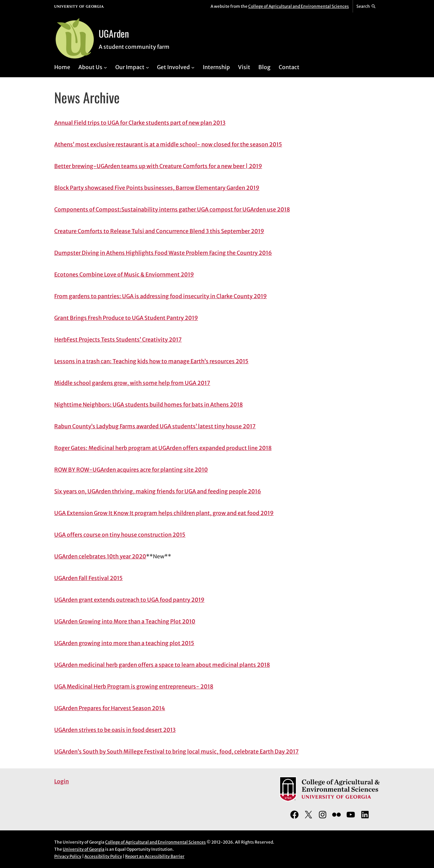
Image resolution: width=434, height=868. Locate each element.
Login (62, 781)
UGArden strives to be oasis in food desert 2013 (115, 730)
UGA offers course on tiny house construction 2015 (120, 535)
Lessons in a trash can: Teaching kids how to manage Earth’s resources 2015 (151, 361)
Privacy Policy (68, 856)
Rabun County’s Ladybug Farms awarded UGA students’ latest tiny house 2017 (155, 426)
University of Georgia (84, 849)
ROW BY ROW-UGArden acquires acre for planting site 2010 (131, 470)
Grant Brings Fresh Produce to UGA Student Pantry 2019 (126, 318)
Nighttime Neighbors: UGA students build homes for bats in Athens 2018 (149, 405)
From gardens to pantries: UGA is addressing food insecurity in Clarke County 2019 (161, 296)
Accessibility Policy (103, 856)
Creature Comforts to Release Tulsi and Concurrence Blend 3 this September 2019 (159, 231)
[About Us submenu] (105, 67)
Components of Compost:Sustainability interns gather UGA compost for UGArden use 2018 (172, 209)
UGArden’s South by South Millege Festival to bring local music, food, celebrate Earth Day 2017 (176, 751)
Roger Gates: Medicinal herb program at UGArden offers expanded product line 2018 (163, 448)
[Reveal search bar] (366, 6)
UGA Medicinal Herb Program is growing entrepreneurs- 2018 (134, 686)
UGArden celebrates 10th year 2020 (100, 556)
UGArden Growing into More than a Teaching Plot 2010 (125, 621)
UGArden (114, 33)
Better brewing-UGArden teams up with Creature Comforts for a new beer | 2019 (158, 166)
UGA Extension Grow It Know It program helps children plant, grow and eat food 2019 (164, 513)
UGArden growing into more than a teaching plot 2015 (124, 643)
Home (62, 67)
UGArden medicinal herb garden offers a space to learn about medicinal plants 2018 (162, 665)
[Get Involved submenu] (193, 67)
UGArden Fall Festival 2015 (88, 578)
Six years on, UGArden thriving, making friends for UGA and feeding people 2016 (158, 491)
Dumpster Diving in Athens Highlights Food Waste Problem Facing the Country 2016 (163, 253)
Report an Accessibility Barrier (155, 856)
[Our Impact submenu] (147, 67)
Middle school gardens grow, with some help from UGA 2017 (132, 383)
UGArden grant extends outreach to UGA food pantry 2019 (129, 600)
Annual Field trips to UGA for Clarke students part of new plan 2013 (140, 123)
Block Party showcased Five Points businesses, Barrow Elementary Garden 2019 (157, 188)
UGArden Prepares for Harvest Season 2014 (110, 708)
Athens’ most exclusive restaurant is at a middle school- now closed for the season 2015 (168, 144)
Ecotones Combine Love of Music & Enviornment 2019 (124, 274)
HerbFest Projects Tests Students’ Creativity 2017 (118, 339)
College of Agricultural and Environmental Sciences (299, 6)
